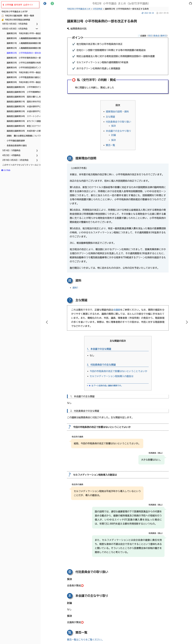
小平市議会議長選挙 (15, 141)
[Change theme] (52, 3)
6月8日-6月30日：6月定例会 (14, 29)
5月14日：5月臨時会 (11, 150)
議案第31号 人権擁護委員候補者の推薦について (28, 43)
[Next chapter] (187, 322)
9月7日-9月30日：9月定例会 (14, 24)
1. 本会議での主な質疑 (99, 349)
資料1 (75, 288)
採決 (114, 126)
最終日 (164, 36)
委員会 (156, 36)
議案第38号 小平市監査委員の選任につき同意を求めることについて (37, 77)
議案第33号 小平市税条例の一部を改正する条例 (28, 53)
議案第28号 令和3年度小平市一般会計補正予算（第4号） (32, 33)
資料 (127, 112)
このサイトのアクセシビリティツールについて (23, 165)
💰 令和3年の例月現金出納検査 (16, 20)
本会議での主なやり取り (119, 131)
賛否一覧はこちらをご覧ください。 (85, 640)
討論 (114, 135)
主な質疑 (110, 117)
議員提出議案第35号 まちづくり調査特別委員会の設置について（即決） (39, 121)
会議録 (117, 310)
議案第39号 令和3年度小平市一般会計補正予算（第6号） (32, 82)
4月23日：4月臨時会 (11, 155)
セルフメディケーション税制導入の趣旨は (112, 376)
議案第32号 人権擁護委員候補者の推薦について (28, 48)
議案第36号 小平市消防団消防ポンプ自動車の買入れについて (34, 68)
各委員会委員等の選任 (16, 146)
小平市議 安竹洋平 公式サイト (18, 5)
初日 (150, 36)
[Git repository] (190, 4)
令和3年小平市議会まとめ (79, 9)
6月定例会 (98, 9)
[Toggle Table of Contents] (45, 3)
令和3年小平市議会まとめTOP (14, 12)
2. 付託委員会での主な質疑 (101, 365)
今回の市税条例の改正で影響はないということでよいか (119, 371)
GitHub (6, 170)
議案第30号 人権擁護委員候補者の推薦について (28, 38)
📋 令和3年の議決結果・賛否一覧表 (18, 16)
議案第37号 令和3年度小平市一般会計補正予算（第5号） (32, 72)
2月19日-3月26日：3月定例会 (15, 160)
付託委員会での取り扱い (119, 122)
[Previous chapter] (47, 322)
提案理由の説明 (114, 112)
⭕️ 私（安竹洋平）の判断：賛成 (94, 80)
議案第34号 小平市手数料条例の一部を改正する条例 (30, 58)
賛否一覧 (110, 145)
